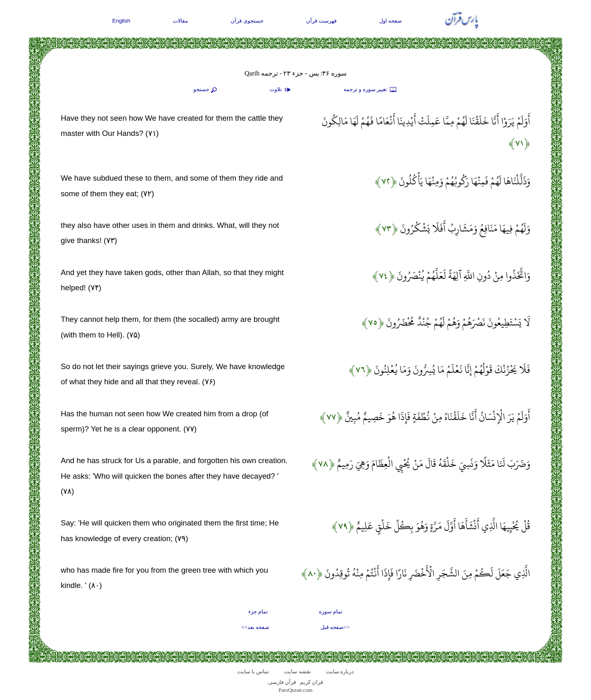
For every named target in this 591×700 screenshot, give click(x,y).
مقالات (180, 21)
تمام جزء (258, 612)
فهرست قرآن (321, 21)
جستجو (206, 90)
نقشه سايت (297, 671)
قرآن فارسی (282, 682)
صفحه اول (391, 21)
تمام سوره (331, 612)
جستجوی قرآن (247, 21)
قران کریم (312, 682)
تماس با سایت (253, 671)
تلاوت (281, 90)
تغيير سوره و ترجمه (371, 90)
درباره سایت (340, 671)
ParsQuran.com (296, 690)
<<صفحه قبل (335, 627)
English (121, 21)
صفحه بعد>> (255, 627)
